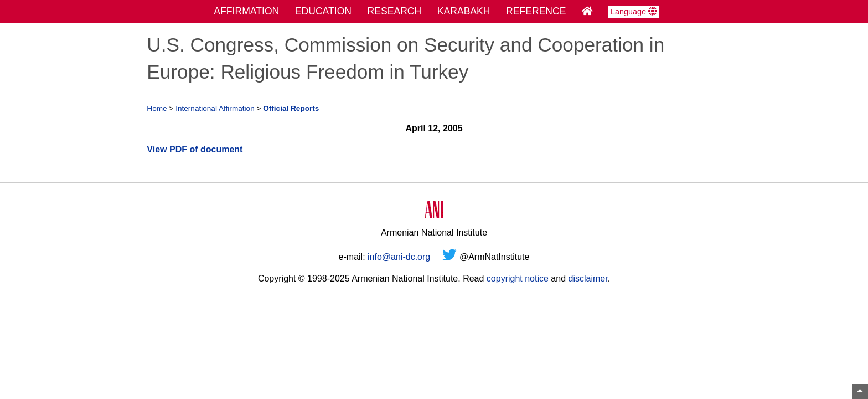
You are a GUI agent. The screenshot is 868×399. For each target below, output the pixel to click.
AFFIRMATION (246, 11)
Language (634, 12)
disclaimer (588, 278)
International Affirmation (215, 108)
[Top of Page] (860, 392)
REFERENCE (536, 11)
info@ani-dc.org (399, 257)
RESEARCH (395, 11)
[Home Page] (587, 11)
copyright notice (518, 278)
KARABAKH (464, 11)
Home (157, 108)
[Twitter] (449, 257)
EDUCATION (323, 11)
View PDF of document (195, 149)
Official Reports (291, 108)
